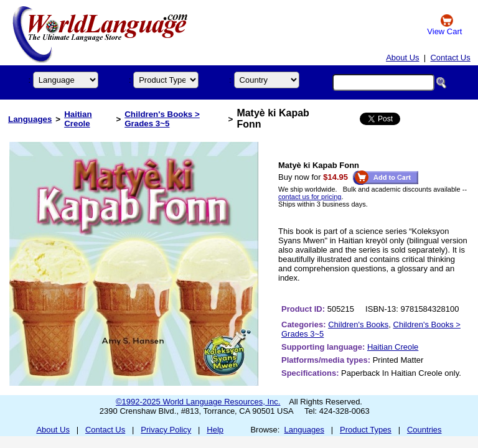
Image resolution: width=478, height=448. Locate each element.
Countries (424, 430)
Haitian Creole (78, 119)
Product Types (366, 430)
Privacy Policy (166, 430)
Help (215, 430)
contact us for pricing (310, 197)
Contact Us (450, 58)
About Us (402, 58)
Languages (30, 119)
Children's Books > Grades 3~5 (162, 119)
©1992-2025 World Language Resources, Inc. (198, 402)
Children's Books (358, 324)
